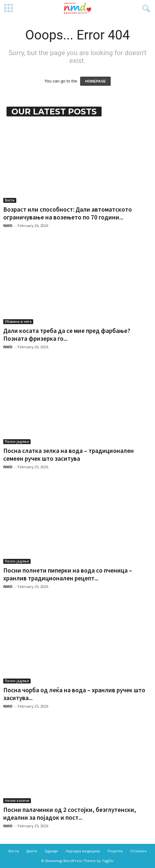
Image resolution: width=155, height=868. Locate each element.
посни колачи (17, 801)
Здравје (51, 851)
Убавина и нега (18, 322)
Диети (32, 851)
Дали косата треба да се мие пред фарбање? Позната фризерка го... (67, 335)
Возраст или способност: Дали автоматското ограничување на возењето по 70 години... (68, 213)
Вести (10, 200)
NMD (8, 225)
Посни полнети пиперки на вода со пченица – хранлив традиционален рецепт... (68, 574)
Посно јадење (17, 441)
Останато (139, 851)
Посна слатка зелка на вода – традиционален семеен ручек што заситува (69, 455)
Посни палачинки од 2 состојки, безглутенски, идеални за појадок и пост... (70, 814)
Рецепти (115, 851)
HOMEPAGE (95, 81)
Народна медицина (83, 851)
